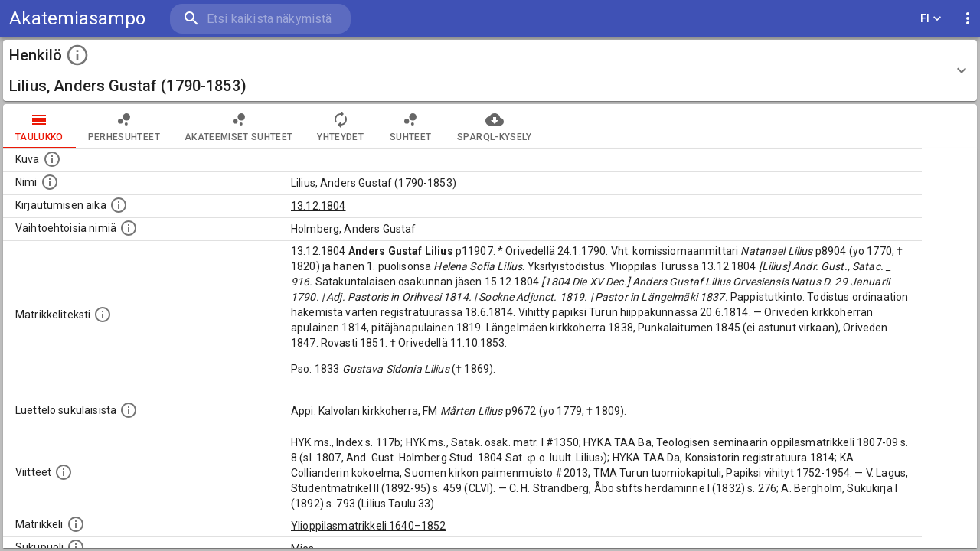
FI (931, 19)
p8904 (831, 251)
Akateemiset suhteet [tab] (239, 126)
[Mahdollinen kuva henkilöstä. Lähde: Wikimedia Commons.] (52, 159)
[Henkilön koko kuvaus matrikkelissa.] (103, 315)
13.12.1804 (318, 206)
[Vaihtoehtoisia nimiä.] (129, 228)
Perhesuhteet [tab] (124, 126)
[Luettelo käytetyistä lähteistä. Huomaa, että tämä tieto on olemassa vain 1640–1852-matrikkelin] (64, 472)
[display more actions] (968, 19)
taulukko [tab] (39, 126)
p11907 (474, 251)
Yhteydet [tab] (340, 126)
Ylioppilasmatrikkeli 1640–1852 (369, 526)
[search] (260, 19)
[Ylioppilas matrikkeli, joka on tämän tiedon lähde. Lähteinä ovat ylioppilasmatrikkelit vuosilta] (76, 524)
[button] (490, 70)
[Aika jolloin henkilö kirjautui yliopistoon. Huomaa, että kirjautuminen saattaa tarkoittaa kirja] (119, 205)
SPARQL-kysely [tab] (494, 126)
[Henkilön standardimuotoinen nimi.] (50, 182)
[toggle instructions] (77, 55)
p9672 (521, 411)
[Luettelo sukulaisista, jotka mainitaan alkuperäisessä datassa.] (129, 410)
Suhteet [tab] (410, 126)
